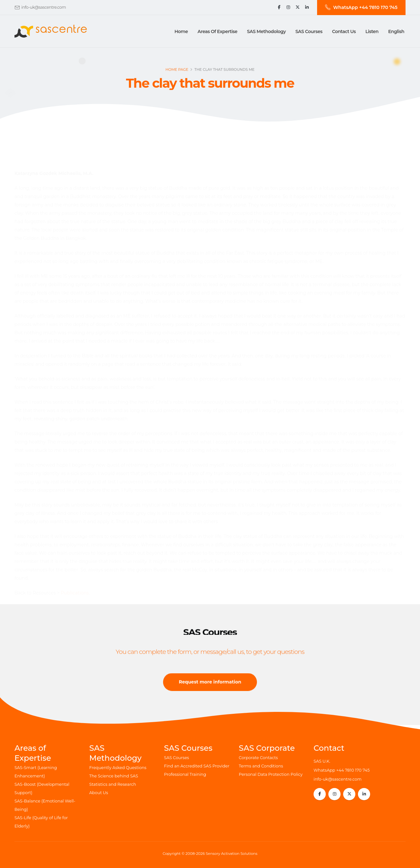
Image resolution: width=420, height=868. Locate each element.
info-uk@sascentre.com (44, 7)
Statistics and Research (113, 784)
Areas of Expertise (217, 31)
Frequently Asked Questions (118, 768)
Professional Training (185, 774)
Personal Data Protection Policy (271, 774)
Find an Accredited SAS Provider (197, 766)
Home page (177, 71)
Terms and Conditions (261, 766)
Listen (372, 31)
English (396, 31)
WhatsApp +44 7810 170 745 (342, 770)
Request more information (210, 685)
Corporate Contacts (258, 758)
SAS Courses (177, 758)
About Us (99, 793)
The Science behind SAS (114, 776)
